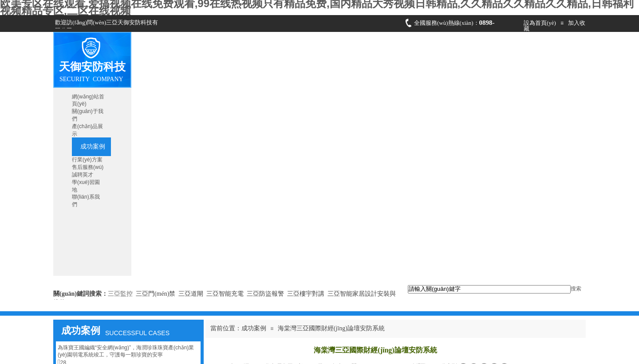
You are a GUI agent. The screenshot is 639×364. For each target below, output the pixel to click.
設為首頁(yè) (540, 23)
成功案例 (254, 328)
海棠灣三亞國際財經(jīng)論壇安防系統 (331, 328)
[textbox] (489, 289)
